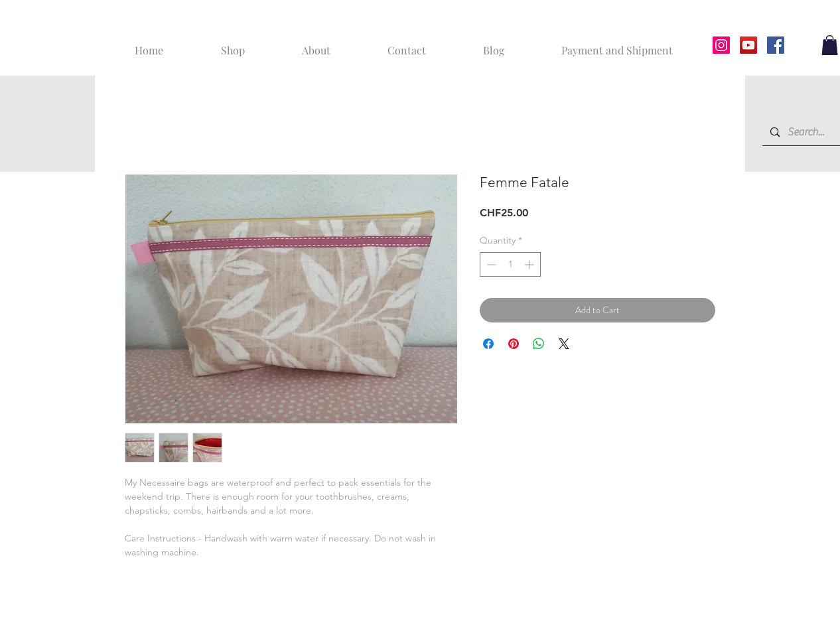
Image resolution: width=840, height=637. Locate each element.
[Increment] (530, 264)
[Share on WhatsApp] (539, 344)
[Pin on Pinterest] (514, 344)
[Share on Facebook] (488, 344)
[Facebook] (776, 45)
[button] (830, 45)
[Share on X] (564, 344)
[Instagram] (721, 45)
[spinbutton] (510, 264)
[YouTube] (748, 45)
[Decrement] (490, 264)
